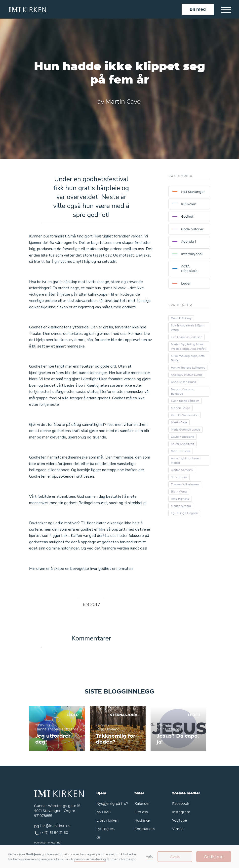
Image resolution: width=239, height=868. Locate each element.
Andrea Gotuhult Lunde (187, 375)
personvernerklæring (90, 859)
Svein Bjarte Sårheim (185, 401)
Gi (98, 837)
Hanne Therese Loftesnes (188, 368)
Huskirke (142, 820)
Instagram (181, 812)
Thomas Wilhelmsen (185, 484)
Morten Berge (180, 408)
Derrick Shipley (181, 318)
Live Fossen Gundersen (187, 337)
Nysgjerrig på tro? (112, 803)
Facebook (181, 803)
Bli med (198, 9)
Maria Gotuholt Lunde (186, 430)
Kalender (142, 803)
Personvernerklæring (47, 843)
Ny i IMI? (104, 812)
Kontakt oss (145, 829)
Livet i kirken (107, 820)
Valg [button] (150, 856)
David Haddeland (182, 437)
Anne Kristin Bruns (183, 382)
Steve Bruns (179, 477)
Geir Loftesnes (181, 451)
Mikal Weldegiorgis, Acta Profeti (188, 358)
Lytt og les (105, 829)
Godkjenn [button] (214, 857)
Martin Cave (179, 422)
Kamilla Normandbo (185, 415)
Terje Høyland (180, 499)
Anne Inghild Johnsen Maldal (186, 461)
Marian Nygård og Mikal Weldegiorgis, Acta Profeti (189, 347)
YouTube (179, 820)
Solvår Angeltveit (182, 444)
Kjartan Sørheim (182, 470)
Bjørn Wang (179, 492)
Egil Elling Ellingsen (184, 513)
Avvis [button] (175, 857)
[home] (95, 9)
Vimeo (178, 829)
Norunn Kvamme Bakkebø (183, 391)
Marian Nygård (181, 506)
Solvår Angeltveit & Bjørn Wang (188, 328)
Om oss (141, 812)
